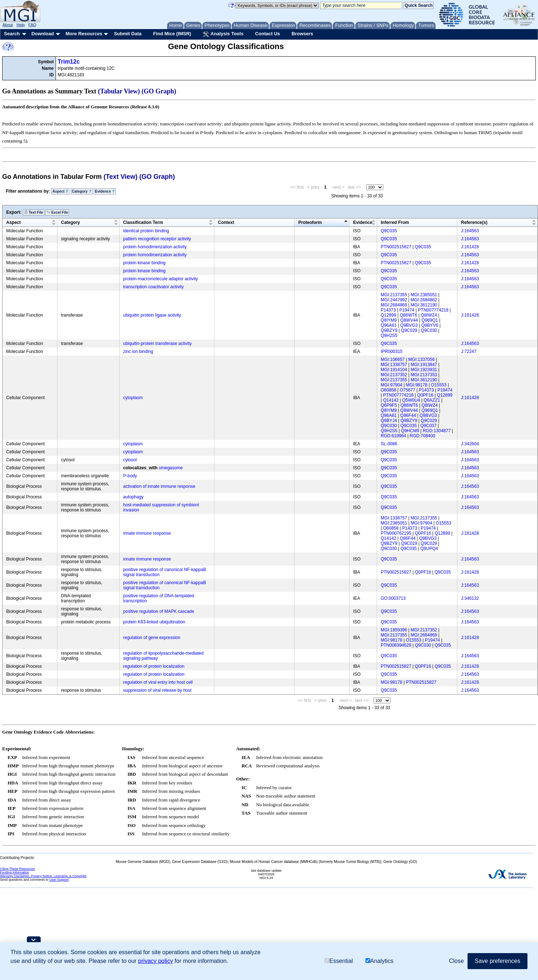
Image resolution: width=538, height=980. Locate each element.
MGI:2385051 (424, 295)
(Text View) (120, 177)
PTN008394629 (396, 645)
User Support (59, 880)
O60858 (389, 390)
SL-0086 (389, 444)
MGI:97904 (391, 385)
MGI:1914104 (394, 370)
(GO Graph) (159, 91)
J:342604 (470, 444)
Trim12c (69, 62)
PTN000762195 (396, 533)
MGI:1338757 (394, 365)
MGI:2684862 (424, 300)
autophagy (133, 497)
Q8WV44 (409, 320)
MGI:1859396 (394, 630)
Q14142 (391, 400)
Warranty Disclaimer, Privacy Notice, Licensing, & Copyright (43, 876)
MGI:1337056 (422, 360)
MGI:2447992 (394, 300)
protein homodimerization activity (155, 247)
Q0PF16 (425, 395)
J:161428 (470, 247)
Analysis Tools (223, 34)
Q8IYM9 (389, 320)
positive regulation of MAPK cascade (159, 611)
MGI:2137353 (424, 375)
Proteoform (310, 222)
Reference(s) (474, 222)
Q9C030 (429, 330)
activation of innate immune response (159, 486)
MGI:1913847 (424, 365)
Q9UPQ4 (429, 549)
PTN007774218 (433, 310)
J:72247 (469, 352)
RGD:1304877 (437, 431)
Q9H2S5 (389, 336)
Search (12, 34)
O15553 (439, 385)
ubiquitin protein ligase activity (152, 315)
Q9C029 (409, 330)
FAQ (32, 25)
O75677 (408, 390)
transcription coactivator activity (153, 287)
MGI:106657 (393, 360)
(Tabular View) (119, 91)
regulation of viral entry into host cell (158, 682)
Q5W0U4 (411, 400)
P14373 (388, 310)
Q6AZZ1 (432, 400)
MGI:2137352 (394, 375)
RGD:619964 (393, 436)
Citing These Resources (17, 869)
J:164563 (470, 231)
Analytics (379, 961)
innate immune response (147, 533)
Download (43, 34)
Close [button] (456, 961)
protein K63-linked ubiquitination (154, 622)
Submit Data (128, 34)
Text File (34, 212)
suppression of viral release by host (157, 690)
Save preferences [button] (497, 961)
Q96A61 (389, 325)
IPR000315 (392, 352)
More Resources (84, 34)
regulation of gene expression (152, 638)
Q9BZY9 (389, 330)
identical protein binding (146, 231)
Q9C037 (428, 426)
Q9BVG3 (409, 325)
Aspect (60, 191)
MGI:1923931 (424, 370)
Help (21, 25)
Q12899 (389, 315)
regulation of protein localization (154, 666)
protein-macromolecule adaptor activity (161, 279)
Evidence (105, 191)
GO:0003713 (393, 598)
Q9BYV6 (430, 325)
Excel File (57, 212)
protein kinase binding (144, 263)
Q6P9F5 (389, 405)
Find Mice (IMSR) (172, 34)
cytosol (130, 460)
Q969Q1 (430, 320)
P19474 (407, 310)
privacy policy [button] (155, 961)
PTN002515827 (396, 247)
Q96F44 (408, 415)
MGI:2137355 (394, 295)
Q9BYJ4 (389, 421)
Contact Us (268, 34)
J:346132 (470, 598)
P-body (130, 476)
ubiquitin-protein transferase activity (157, 344)
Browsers (302, 34)
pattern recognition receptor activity (157, 239)
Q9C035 (389, 231)
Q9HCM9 (410, 431)
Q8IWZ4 (429, 315)
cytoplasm (133, 398)
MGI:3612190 (424, 305)
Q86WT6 (409, 315)
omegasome (171, 468)
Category (82, 191)
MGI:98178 (416, 385)
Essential (339, 961)
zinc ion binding (138, 352)
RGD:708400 (422, 436)
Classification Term (143, 222)
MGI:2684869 (394, 305)
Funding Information (15, 872)
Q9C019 (409, 543)
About (8, 25)
